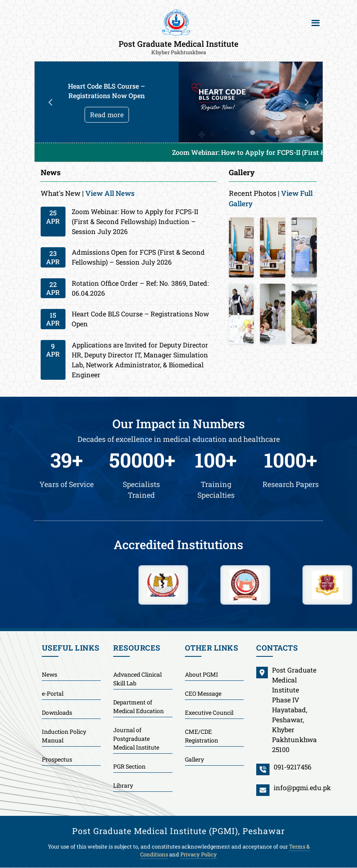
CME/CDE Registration (202, 736)
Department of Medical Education (138, 706)
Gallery (194, 759)
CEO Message (203, 693)
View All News (110, 193)
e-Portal (53, 693)
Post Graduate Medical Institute (178, 47)
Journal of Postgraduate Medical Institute (136, 739)
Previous (51, 102)
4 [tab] (290, 133)
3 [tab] (277, 133)
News (50, 674)
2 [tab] (265, 133)
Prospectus (57, 759)
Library (123, 785)
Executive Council (209, 712)
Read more (107, 115)
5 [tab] (302, 133)
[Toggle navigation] (316, 23)
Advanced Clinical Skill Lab (137, 679)
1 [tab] (253, 133)
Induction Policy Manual (64, 736)
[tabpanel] (179, 102)
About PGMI (202, 674)
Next (306, 102)
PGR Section (129, 766)
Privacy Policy (199, 854)
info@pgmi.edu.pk (302, 787)
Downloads (57, 712)
